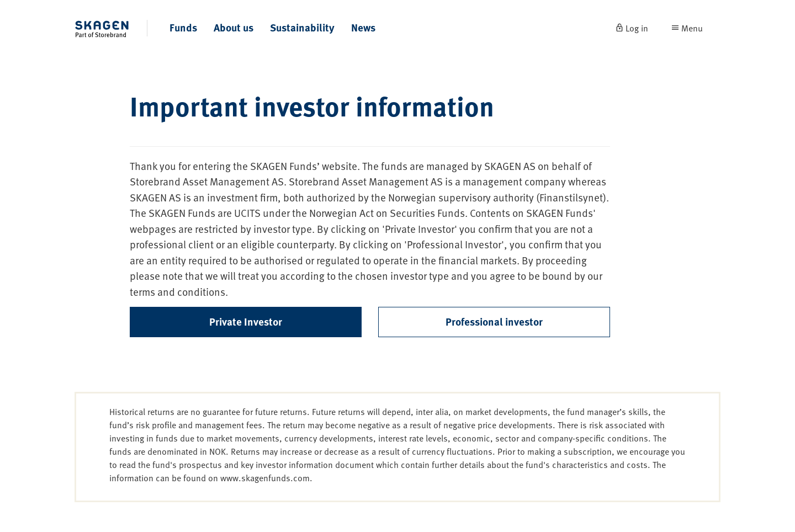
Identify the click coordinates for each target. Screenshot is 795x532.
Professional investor (494, 321)
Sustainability (302, 27)
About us (234, 27)
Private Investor (246, 321)
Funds (183, 27)
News (363, 27)
